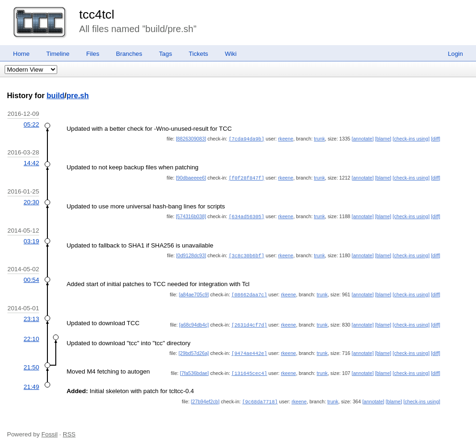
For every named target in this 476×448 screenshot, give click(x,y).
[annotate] (362, 139)
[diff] (436, 139)
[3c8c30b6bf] (247, 254)
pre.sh (78, 96)
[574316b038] (191, 215)
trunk (319, 139)
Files (93, 54)
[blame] (383, 139)
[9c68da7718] (260, 398)
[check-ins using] (411, 139)
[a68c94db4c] (194, 322)
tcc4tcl (97, 14)
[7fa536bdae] (194, 370)
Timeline (58, 54)
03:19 (31, 240)
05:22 (31, 124)
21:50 (31, 364)
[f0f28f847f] (247, 177)
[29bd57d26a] (194, 350)
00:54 (31, 278)
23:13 (31, 317)
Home (21, 54)
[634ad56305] (247, 215)
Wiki (231, 54)
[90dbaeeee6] (191, 177)
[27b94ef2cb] (205, 398)
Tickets (198, 54)
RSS (69, 430)
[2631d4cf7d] (249, 322)
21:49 (31, 383)
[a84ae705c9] (194, 293)
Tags (165, 54)
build (55, 96)
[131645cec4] (249, 370)
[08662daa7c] (249, 293)
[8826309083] (191, 139)
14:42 (31, 163)
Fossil (50, 430)
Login (455, 54)
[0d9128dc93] (191, 254)
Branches (129, 54)
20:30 (31, 201)
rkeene (286, 139)
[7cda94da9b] (247, 139)
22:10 (31, 336)
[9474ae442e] (249, 350)
